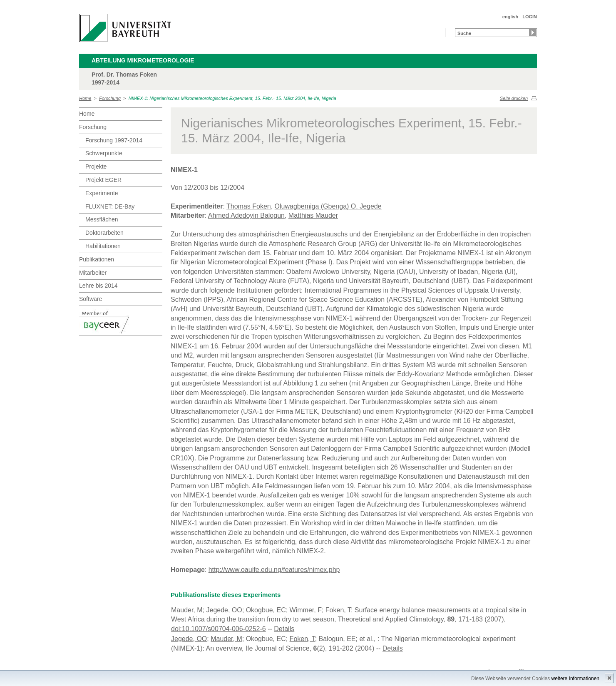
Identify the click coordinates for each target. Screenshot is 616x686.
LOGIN (530, 17)
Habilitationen (103, 246)
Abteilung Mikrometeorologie (143, 60)
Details (284, 629)
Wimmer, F (306, 610)
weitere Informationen (575, 679)
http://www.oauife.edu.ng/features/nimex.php (274, 570)
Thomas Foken (249, 206)
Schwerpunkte (104, 153)
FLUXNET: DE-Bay (110, 206)
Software (91, 299)
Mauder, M (187, 610)
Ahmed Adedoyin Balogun (246, 215)
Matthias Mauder (313, 215)
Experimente (102, 193)
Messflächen (102, 219)
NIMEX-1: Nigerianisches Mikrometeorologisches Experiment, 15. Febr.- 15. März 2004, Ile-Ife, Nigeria (232, 98)
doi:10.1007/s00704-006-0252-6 (219, 629)
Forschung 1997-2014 (114, 140)
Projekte (96, 167)
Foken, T (338, 610)
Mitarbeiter (93, 273)
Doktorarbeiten (104, 233)
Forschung (110, 98)
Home (85, 98)
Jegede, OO (224, 610)
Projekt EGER (103, 180)
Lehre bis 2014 (98, 286)
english (510, 17)
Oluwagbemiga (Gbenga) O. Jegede (328, 206)
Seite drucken (514, 98)
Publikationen (97, 259)
